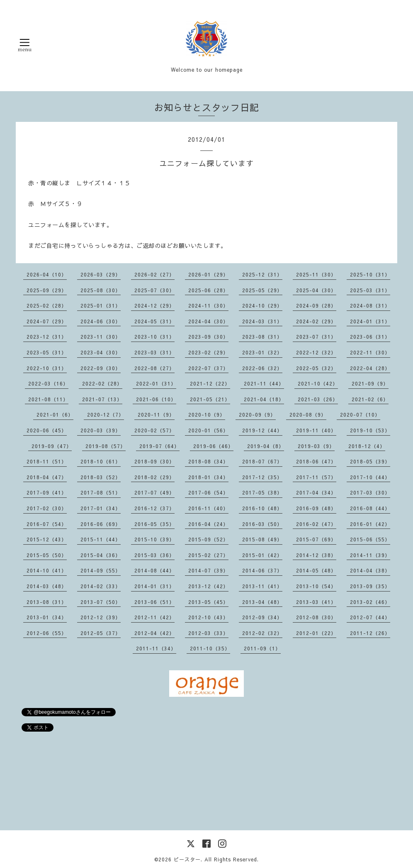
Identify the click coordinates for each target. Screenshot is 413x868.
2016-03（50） (262, 524)
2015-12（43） (47, 539)
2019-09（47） (52, 446)
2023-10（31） (154, 337)
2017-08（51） (101, 492)
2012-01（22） (316, 633)
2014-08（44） (154, 570)
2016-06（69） (101, 524)
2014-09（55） (101, 570)
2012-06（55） (47, 633)
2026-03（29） (101, 274)
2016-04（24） (208, 524)
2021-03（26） (318, 399)
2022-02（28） (102, 383)
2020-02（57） (154, 430)
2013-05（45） (208, 602)
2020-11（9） (156, 415)
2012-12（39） (101, 617)
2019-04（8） (266, 446)
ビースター (187, 859)
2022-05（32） (316, 368)
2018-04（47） (47, 477)
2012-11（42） (154, 617)
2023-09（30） (208, 337)
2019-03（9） (316, 446)
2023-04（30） (101, 352)
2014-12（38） (316, 555)
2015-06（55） (370, 539)
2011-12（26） (370, 633)
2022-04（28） (370, 368)
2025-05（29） (262, 290)
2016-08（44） (370, 508)
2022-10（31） (47, 368)
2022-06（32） (262, 368)
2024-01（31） (370, 321)
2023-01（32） (262, 352)
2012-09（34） (262, 617)
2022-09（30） (101, 368)
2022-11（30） (370, 352)
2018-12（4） (367, 446)
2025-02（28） (47, 305)
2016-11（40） (208, 508)
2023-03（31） (154, 352)
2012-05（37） (101, 633)
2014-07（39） (208, 570)
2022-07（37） (208, 368)
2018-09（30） (154, 461)
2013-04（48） (262, 602)
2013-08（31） (47, 602)
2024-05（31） (154, 321)
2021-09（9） (370, 383)
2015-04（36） (101, 555)
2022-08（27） (154, 368)
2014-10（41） (47, 570)
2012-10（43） (208, 617)
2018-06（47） (316, 461)
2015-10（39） (154, 539)
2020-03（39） (101, 430)
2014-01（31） (154, 586)
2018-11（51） (47, 461)
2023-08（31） (262, 337)
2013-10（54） (316, 586)
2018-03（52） (101, 477)
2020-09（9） (257, 415)
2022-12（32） (316, 352)
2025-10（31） (370, 274)
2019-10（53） (370, 430)
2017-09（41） (47, 492)
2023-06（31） (370, 337)
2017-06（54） (208, 492)
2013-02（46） (370, 602)
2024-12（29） (154, 305)
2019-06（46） (213, 446)
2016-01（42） (370, 524)
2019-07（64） (159, 446)
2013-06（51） (154, 602)
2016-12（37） (154, 508)
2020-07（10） (360, 415)
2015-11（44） (101, 539)
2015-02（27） (208, 555)
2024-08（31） (370, 305)
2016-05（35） (154, 524)
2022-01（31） (156, 383)
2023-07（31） (316, 337)
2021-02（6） (370, 399)
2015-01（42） (262, 555)
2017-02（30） (47, 508)
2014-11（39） (370, 555)
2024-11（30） (208, 305)
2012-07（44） (370, 617)
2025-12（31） (262, 274)
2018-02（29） (154, 477)
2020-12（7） (106, 415)
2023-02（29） (208, 352)
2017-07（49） (154, 492)
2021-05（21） (210, 399)
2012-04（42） (154, 633)
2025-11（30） (316, 274)
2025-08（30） (101, 290)
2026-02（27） (154, 274)
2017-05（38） (262, 492)
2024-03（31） (262, 321)
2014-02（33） (101, 586)
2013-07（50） (101, 602)
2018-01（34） (208, 477)
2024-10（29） (262, 305)
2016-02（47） (316, 524)
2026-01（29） (208, 274)
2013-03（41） (316, 602)
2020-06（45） (47, 430)
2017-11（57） (316, 477)
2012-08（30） (316, 617)
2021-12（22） (210, 383)
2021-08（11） (48, 399)
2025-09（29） (47, 290)
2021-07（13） (102, 399)
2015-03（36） (154, 555)
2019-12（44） (262, 430)
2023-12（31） (47, 337)
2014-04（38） (370, 570)
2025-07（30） (154, 290)
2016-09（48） (316, 508)
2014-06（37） (262, 570)
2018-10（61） (101, 461)
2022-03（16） (48, 383)
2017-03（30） (370, 492)
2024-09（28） (316, 305)
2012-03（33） (208, 633)
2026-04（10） (47, 274)
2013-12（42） (208, 586)
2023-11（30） (101, 337)
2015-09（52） (208, 539)
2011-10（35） (210, 648)
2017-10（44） (370, 477)
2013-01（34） (47, 617)
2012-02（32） (262, 633)
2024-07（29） (47, 321)
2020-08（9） (308, 415)
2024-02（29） (316, 321)
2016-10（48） (262, 508)
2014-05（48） (316, 570)
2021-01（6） (55, 415)
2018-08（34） (208, 461)
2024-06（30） (101, 321)
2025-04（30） (316, 290)
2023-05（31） (47, 352)
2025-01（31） (101, 305)
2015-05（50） (47, 555)
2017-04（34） (316, 492)
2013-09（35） (370, 586)
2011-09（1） (262, 648)
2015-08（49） (262, 539)
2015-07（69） (316, 539)
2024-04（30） (208, 321)
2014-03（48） (47, 586)
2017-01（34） (101, 508)
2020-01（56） (208, 430)
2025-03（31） (370, 290)
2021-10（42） (318, 383)
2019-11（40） (316, 430)
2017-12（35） (262, 477)
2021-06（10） (156, 399)
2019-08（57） (106, 446)
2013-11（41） (262, 586)
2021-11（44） (264, 383)
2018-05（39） (370, 461)
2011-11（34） (156, 648)
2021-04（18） (264, 399)
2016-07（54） (47, 524)
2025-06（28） (208, 290)
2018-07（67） (262, 461)
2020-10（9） (207, 415)
